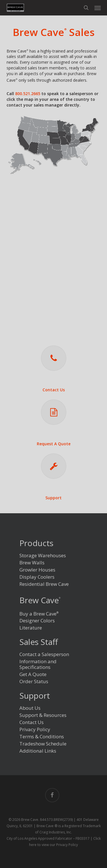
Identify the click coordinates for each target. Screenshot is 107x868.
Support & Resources (43, 715)
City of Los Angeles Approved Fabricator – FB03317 (48, 838)
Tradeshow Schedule (43, 744)
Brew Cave (40, 600)
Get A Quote (33, 674)
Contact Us (54, 390)
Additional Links (38, 751)
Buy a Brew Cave (39, 613)
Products (36, 544)
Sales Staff (39, 643)
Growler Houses (37, 570)
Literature (31, 628)
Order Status (34, 682)
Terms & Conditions (42, 737)
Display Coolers (37, 577)
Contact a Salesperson (44, 654)
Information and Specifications (38, 664)
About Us (30, 708)
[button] (98, 8)
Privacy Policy (35, 730)
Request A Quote (54, 444)
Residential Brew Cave (44, 584)
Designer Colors (37, 621)
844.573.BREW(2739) (56, 820)
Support (53, 498)
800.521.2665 (28, 94)
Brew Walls (32, 563)
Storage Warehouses (43, 556)
